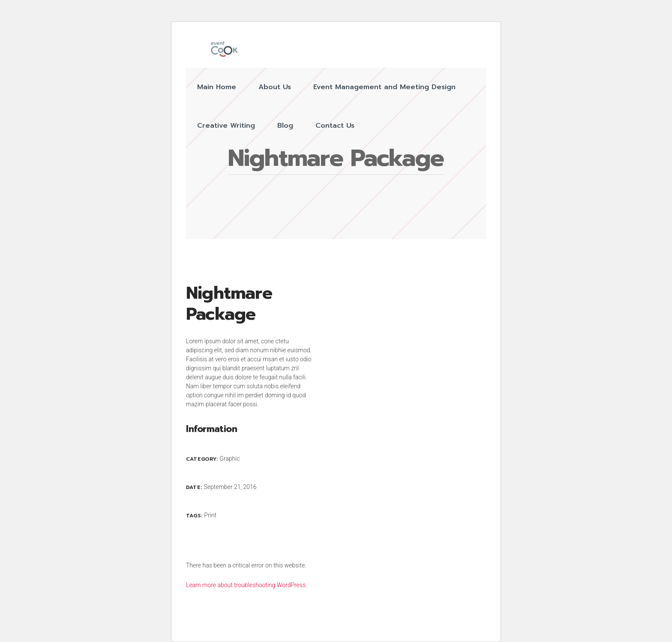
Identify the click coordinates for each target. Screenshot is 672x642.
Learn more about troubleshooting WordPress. (246, 585)
